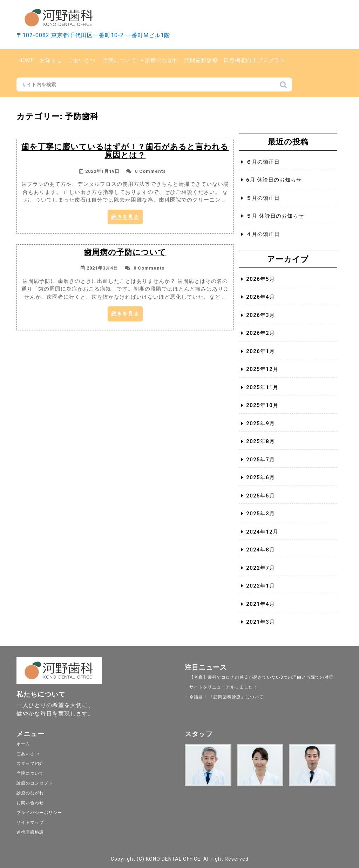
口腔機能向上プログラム (255, 60)
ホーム (23, 744)
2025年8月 (260, 441)
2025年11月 (262, 387)
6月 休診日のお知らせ (274, 180)
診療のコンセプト (35, 783)
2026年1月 (260, 351)
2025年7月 (260, 460)
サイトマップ (30, 822)
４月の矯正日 (263, 234)
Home (26, 60)
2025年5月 (260, 496)
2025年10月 (262, 405)
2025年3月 (260, 514)
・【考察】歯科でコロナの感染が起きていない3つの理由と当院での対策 (259, 677)
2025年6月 (260, 477)
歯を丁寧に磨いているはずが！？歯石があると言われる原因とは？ (125, 151)
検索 (283, 87)
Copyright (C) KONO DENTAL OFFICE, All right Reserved (180, 859)
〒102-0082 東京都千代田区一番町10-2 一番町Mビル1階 (93, 35)
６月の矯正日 (263, 162)
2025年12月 (262, 369)
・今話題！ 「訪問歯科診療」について (224, 697)
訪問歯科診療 (201, 60)
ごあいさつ (82, 60)
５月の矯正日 (263, 198)
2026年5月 (260, 279)
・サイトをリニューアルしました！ (221, 687)
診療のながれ (162, 60)
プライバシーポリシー (39, 813)
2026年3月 (260, 315)
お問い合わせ (30, 803)
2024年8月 (260, 550)
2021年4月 (260, 604)
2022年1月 (260, 586)
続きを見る (127, 219)
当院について (120, 60)
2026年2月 (260, 333)
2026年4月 (260, 297)
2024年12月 (262, 532)
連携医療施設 (30, 832)
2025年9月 (260, 423)
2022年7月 (260, 568)
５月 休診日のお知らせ (275, 216)
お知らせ (51, 60)
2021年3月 (260, 622)
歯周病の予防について (125, 252)
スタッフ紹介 (30, 764)
